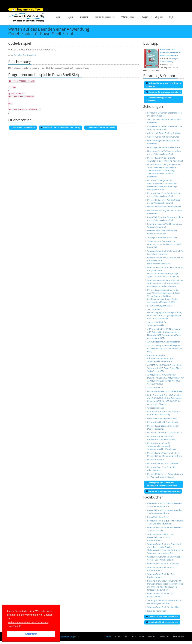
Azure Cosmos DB (155, 388)
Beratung (84, 17)
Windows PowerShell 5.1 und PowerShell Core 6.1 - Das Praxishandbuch (160, 537)
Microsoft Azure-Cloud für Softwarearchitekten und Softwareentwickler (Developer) (161, 446)
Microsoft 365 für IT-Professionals (163, 422)
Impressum (164, 636)
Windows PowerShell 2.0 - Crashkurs (164, 607)
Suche (172, 17)
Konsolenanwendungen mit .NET (162, 418)
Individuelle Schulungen (105, 17)
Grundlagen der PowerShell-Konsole (164, 147)
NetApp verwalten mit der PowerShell (164, 207)
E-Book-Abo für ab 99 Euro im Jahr (162, 622)
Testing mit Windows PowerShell (162, 237)
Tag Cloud (129, 636)
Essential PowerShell (157, 611)
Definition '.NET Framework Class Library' (61, 128)
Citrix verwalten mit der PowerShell (163, 137)
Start (58, 17)
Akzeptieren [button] (31, 634)
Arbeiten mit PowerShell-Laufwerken (164, 133)
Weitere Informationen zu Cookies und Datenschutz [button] (28, 624)
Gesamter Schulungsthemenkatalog (163, 491)
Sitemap (141, 636)
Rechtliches (178, 636)
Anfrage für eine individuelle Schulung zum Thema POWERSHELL (162, 484)
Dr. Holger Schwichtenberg (25, 55)
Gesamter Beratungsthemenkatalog (163, 92)
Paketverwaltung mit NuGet (160, 306)
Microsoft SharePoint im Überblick (163, 463)
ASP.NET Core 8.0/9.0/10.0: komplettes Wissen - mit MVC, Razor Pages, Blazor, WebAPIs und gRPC (165, 368)
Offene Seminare (128, 17)
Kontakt (152, 636)
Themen (70, 17)
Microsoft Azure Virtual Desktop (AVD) (164, 433)
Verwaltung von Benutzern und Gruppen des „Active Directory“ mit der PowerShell (165, 244)
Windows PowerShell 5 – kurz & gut (163, 564)
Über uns (159, 17)
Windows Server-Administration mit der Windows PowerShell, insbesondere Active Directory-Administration (165, 283)
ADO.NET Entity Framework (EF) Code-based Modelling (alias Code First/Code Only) (165, 349)
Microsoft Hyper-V (155, 460)
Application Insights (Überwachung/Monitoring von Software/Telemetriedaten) (161, 358)
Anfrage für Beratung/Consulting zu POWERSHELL (163, 85)
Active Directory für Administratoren (164, 342)
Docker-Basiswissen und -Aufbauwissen (165, 391)
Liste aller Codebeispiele (23, 128)
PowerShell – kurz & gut (158, 517)
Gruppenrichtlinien (156, 408)
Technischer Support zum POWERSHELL (159, 99)
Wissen (145, 17)
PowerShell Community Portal (101, 128)
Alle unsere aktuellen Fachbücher (162, 617)
